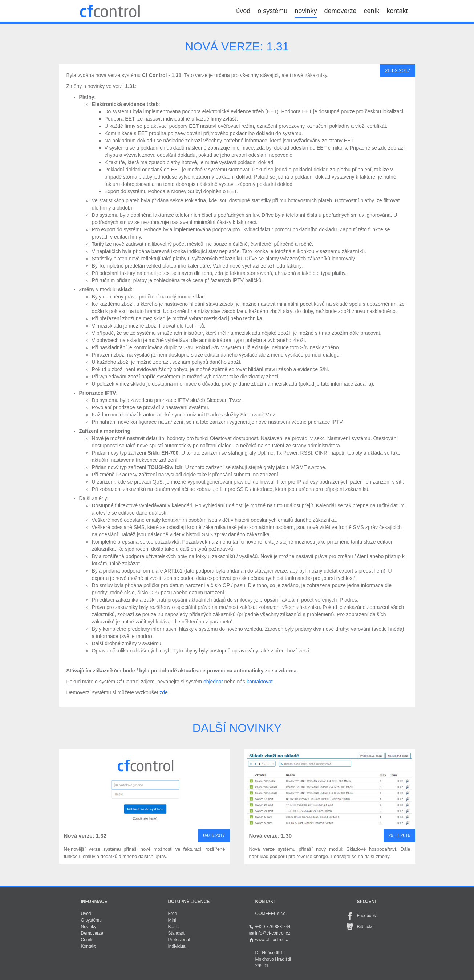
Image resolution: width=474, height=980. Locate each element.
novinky (306, 11)
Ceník (87, 940)
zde (164, 692)
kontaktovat (260, 682)
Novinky (89, 927)
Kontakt (88, 946)
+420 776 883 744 (273, 927)
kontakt (397, 11)
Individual (177, 946)
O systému (91, 920)
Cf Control (110, 11)
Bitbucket (366, 927)
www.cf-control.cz (272, 940)
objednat (213, 682)
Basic (173, 927)
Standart (176, 933)
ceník (371, 11)
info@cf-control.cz (273, 933)
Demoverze (92, 933)
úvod (243, 11)
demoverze (340, 11)
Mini (172, 920)
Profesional (179, 940)
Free (173, 914)
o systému (272, 11)
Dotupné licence (189, 902)
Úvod (86, 914)
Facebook (367, 916)
